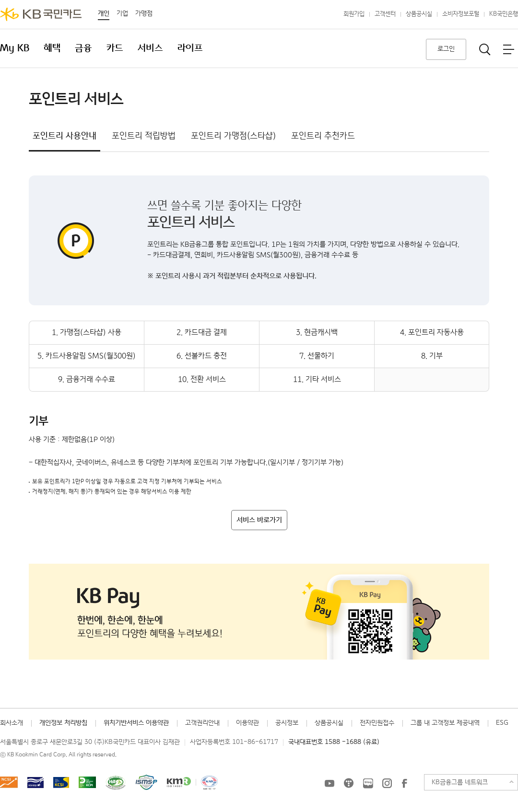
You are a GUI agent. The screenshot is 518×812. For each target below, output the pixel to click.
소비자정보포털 (461, 14)
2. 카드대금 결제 (202, 332)
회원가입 (354, 14)
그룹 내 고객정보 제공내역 (445, 723)
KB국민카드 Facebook (404, 783)
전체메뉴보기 (508, 49)
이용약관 (247, 723)
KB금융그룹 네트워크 (460, 782)
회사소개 (12, 723)
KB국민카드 (41, 14)
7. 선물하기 (317, 356)
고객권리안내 (202, 723)
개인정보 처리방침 (63, 723)
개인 (104, 13)
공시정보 (287, 723)
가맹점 (144, 13)
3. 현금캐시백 (317, 332)
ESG (502, 723)
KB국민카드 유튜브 (330, 783)
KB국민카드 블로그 (368, 783)
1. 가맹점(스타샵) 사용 (87, 332)
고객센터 (385, 14)
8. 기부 (432, 356)
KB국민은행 (504, 14)
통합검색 (485, 49)
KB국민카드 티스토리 (349, 783)
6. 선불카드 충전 (202, 356)
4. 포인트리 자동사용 (432, 332)
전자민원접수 (377, 723)
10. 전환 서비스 (202, 379)
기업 (122, 13)
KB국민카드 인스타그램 (387, 783)
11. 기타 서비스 (317, 379)
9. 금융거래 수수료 (87, 379)
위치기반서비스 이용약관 (136, 723)
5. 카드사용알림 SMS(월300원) (87, 356)
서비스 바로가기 (259, 520)
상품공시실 (419, 14)
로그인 (446, 49)
